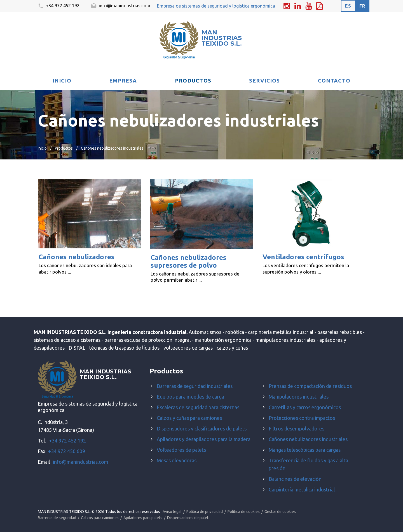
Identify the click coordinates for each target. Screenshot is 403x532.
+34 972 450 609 (67, 451)
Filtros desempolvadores (297, 429)
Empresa (123, 81)
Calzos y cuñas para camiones (189, 418)
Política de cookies (244, 512)
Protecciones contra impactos (302, 418)
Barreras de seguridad (57, 518)
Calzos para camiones (100, 518)
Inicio (62, 81)
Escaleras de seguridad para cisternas (198, 407)
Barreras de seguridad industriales (195, 386)
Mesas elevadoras (177, 460)
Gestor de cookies (280, 512)
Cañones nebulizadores (77, 257)
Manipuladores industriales (299, 397)
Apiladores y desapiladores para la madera (204, 439)
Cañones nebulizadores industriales (308, 439)
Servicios (264, 81)
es (348, 6)
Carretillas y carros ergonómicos (305, 407)
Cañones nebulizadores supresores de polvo (188, 261)
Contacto (334, 81)
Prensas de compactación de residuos (310, 386)
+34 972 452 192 (59, 6)
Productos (193, 81)
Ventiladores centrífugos (303, 257)
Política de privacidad (205, 512)
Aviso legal (172, 512)
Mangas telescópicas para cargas (305, 450)
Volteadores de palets (181, 450)
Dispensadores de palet (188, 518)
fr (362, 6)
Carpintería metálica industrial (302, 489)
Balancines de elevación (295, 479)
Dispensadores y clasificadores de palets (202, 429)
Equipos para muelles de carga (190, 397)
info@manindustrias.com (120, 6)
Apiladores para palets (143, 518)
